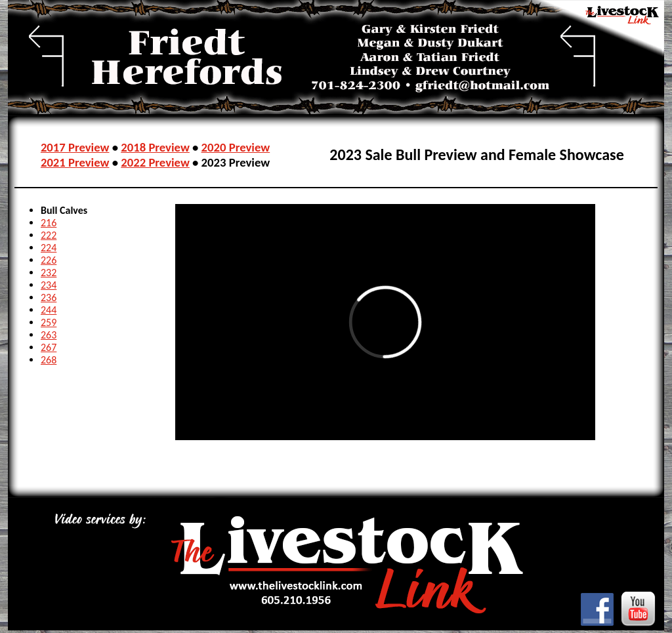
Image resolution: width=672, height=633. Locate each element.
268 (49, 360)
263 (49, 335)
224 (49, 248)
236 (49, 297)
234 (49, 285)
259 (49, 322)
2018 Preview (155, 147)
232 (49, 273)
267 (49, 347)
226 (49, 260)
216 (49, 223)
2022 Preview (155, 162)
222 (49, 235)
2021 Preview (75, 162)
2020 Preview (236, 147)
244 (49, 310)
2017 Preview (75, 147)
